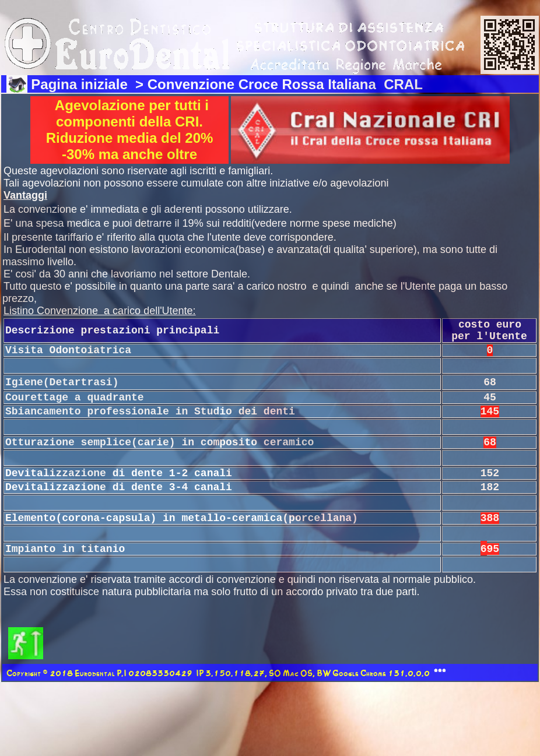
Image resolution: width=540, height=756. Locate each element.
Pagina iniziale (81, 84)
